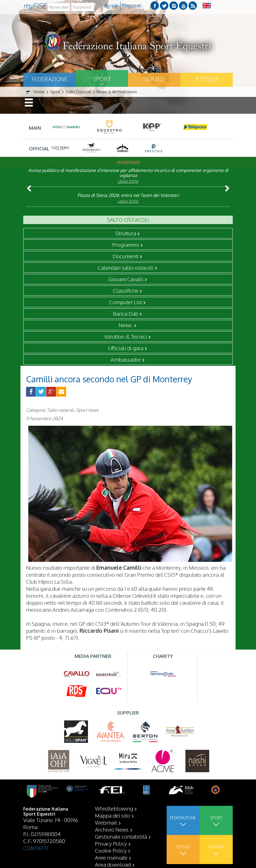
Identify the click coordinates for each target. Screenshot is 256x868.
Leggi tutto (128, 181)
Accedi (111, 6)
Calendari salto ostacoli (126, 267)
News (126, 325)
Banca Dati (126, 313)
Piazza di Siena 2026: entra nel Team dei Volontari (128, 195)
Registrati (132, 6)
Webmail (106, 822)
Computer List (126, 302)
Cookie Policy (111, 850)
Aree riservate (111, 857)
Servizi (154, 79)
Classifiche (126, 290)
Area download (113, 864)
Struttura (126, 233)
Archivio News (112, 829)
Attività (207, 79)
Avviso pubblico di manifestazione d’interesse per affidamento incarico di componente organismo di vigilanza (128, 173)
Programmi (126, 245)
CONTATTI (36, 848)
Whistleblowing (114, 808)
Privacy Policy (111, 843)
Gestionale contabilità (121, 836)
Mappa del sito (112, 815)
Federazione (50, 79)
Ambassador (126, 359)
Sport (102, 79)
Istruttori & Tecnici (126, 336)
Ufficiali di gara (126, 348)
